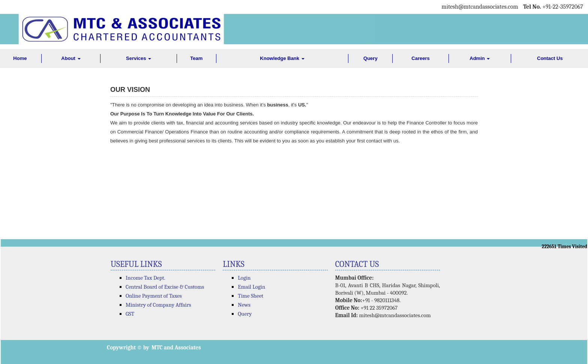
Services (139, 58)
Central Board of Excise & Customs (165, 287)
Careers (420, 58)
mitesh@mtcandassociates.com (395, 315)
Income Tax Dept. (145, 278)
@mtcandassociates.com (488, 7)
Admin (480, 58)
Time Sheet (250, 296)
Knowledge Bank (282, 58)
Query (370, 58)
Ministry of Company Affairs (158, 305)
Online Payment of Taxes (154, 296)
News (244, 305)
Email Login (251, 287)
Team (196, 58)
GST (130, 314)
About (71, 58)
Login (244, 278)
